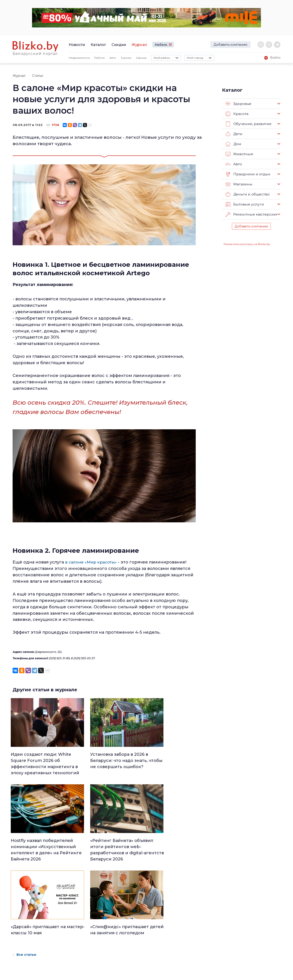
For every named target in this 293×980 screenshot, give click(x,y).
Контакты (19, 944)
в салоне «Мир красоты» (92, 562)
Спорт (132, 959)
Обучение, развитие (248, 124)
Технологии (136, 964)
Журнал (139, 45)
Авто (113, 58)
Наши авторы (71, 939)
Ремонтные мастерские (251, 214)
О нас (64, 917)
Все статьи (24, 875)
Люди (131, 917)
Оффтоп (179, 953)
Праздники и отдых (247, 174)
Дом (233, 144)
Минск (132, 923)
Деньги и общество (247, 194)
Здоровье (238, 104)
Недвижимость (79, 58)
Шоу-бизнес (182, 947)
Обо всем (181, 959)
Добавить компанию (231, 45)
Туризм (126, 58)
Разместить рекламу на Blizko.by (247, 244)
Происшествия (185, 935)
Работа (99, 58)
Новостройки (71, 953)
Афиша (141, 58)
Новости (77, 45)
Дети (234, 134)
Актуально (135, 941)
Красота (237, 114)
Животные (239, 154)
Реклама (67, 924)
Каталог (98, 45)
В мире (178, 941)
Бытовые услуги (244, 204)
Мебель (161, 45)
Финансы (134, 953)
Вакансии (68, 931)
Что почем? (136, 935)
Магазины (239, 184)
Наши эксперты (74, 946)
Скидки (119, 45)
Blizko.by (248, 935)
